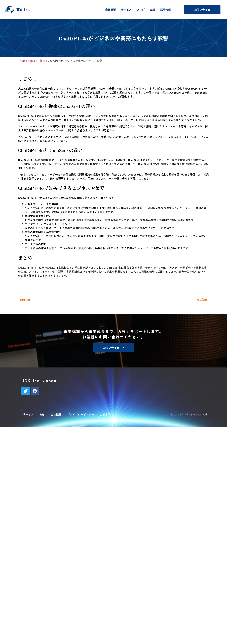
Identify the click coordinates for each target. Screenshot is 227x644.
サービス (126, 10)
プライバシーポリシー (81, 414)
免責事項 (105, 414)
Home (23, 61)
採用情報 (165, 10)
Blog (32, 61)
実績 (152, 10)
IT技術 (41, 61)
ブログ (141, 10)
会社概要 (110, 10)
